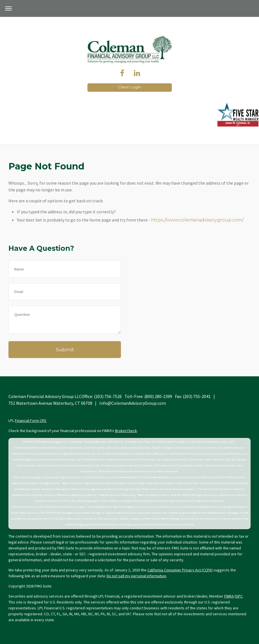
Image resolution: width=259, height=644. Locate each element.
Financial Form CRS (31, 421)
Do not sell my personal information (136, 576)
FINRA (229, 596)
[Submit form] (65, 350)
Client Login (129, 87)
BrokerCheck (126, 431)
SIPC (239, 596)
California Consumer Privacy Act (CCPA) (180, 570)
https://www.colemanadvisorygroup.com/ (197, 220)
